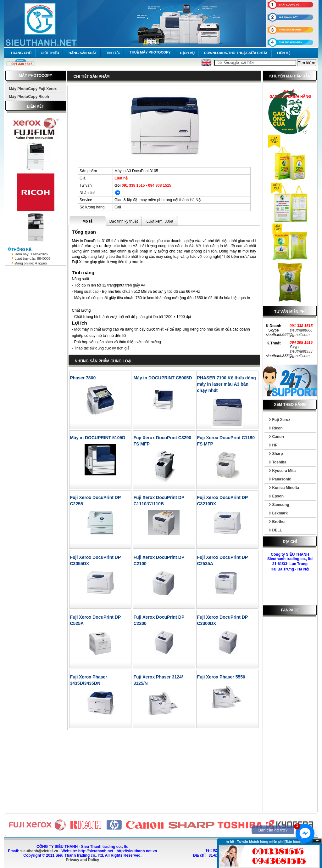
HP (275, 445)
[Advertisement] (290, 716)
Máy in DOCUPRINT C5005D (163, 378)
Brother (279, 522)
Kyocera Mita (284, 471)
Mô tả (87, 221)
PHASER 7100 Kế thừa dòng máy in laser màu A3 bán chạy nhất (227, 384)
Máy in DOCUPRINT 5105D (98, 438)
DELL (277, 530)
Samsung (281, 505)
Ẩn (317, 841)
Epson (278, 496)
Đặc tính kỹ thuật (124, 221)
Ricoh (278, 428)
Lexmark (280, 513)
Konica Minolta (286, 488)
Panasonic (282, 479)
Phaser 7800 (83, 378)
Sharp (278, 454)
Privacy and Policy (82, 860)
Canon (278, 437)
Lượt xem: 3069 (160, 221)
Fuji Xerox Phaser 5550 (221, 677)
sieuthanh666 (301, 330)
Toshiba (279, 462)
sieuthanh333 (301, 351)
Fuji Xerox (281, 420)
